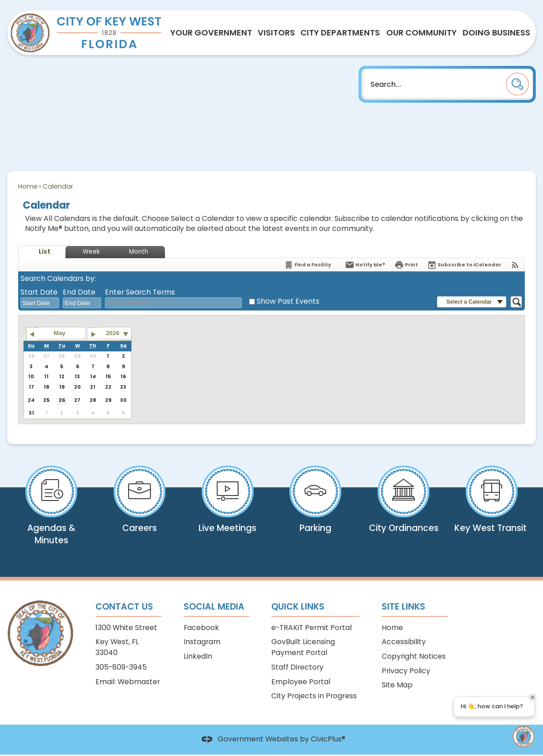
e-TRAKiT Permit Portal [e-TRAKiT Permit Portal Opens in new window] (311, 628)
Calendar (58, 186)
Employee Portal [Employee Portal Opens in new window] (301, 682)
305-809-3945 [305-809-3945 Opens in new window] (121, 667)
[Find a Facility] (308, 265)
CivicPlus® (328, 739)
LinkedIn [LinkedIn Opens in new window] (198, 656)
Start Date (39, 292)
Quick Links (298, 607)
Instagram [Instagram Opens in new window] (202, 642)
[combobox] (40, 303)
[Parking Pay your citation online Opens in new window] (316, 506)
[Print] (406, 265)
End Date (79, 292)
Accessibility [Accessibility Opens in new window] (404, 642)
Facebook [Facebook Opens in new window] (201, 628)
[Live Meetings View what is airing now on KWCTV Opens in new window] (228, 510)
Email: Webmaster (128, 682)
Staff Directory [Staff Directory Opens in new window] (297, 667)
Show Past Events (288, 301)
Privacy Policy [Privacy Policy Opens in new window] (406, 671)
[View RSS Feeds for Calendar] (515, 265)
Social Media (214, 607)
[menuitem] (211, 33)
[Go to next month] (93, 334)
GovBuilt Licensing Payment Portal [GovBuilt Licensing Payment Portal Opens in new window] (303, 647)
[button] (518, 84)
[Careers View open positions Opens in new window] (139, 506)
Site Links (404, 607)
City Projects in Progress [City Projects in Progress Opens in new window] (314, 696)
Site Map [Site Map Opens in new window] (397, 685)
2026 (113, 333)
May (60, 333)
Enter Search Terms (140, 292)
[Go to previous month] (32, 334)
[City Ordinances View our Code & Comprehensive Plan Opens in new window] (404, 510)
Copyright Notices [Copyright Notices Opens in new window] (414, 656)
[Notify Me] (365, 265)
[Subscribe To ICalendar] (464, 265)
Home (28, 186)
